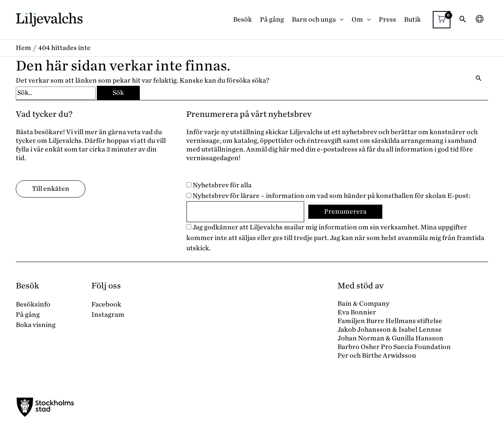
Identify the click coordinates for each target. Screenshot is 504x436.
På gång (272, 19)
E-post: (459, 196)
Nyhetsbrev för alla (219, 185)
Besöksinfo (33, 304)
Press (387, 19)
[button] (463, 20)
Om (357, 19)
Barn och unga (314, 19)
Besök (243, 19)
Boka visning (36, 325)
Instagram (108, 315)
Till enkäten (51, 189)
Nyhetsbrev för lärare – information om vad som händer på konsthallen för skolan (316, 196)
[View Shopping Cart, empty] (442, 20)
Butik (412, 19)
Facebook (106, 304)
